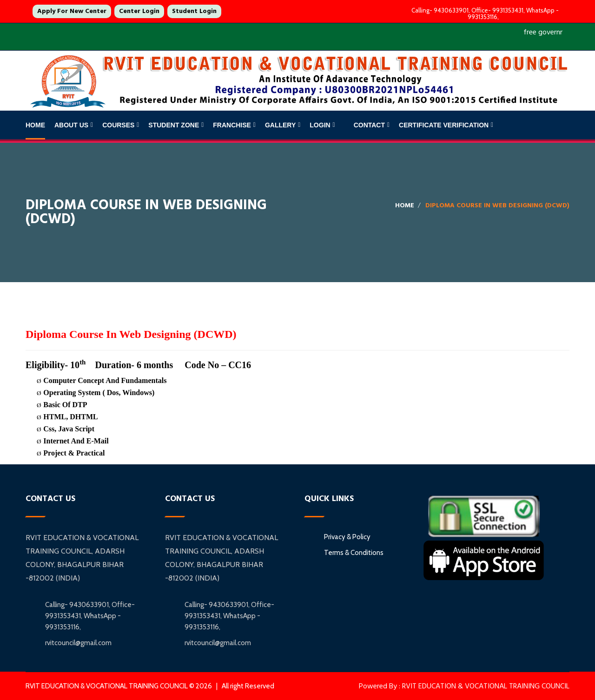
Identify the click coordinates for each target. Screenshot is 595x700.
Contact (369, 125)
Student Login (194, 11)
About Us (71, 125)
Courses (118, 125)
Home (35, 125)
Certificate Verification (444, 125)
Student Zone (174, 125)
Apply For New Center (72, 11)
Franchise (232, 125)
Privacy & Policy (347, 537)
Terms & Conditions (354, 553)
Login (320, 125)
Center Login (139, 11)
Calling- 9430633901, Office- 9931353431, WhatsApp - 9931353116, (483, 13)
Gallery (280, 125)
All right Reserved (248, 686)
